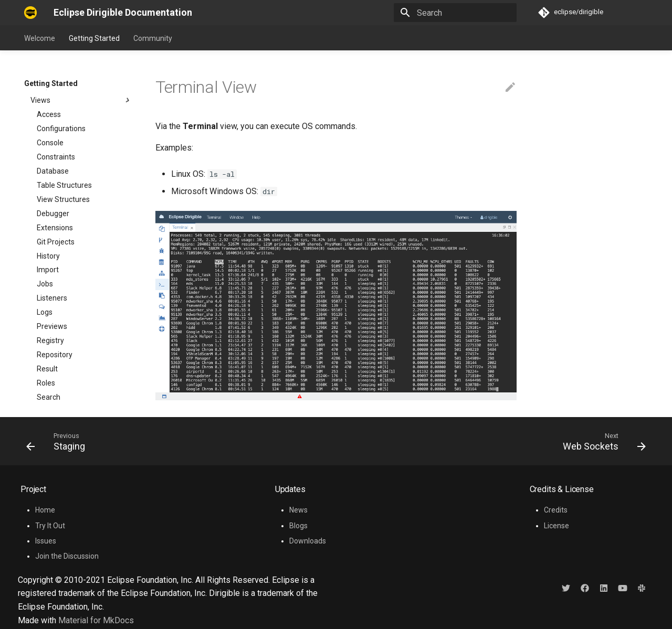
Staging (50, 329)
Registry (50, 244)
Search (49, 301)
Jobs (45, 187)
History (48, 159)
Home (45, 510)
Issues (46, 541)
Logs (45, 216)
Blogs (298, 526)
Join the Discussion (67, 556)
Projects (50, 371)
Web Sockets (58, 357)
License (556, 526)
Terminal (51, 343)
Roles (46, 286)
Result (47, 272)
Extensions (55, 131)
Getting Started (94, 38)
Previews (52, 230)
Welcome (40, 38)
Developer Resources (78, 386)
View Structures (63, 103)
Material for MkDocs (96, 620)
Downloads (308, 541)
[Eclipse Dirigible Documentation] (30, 13)
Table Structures (64, 89)
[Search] (455, 13)
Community (153, 38)
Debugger (53, 117)
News (298, 510)
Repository (55, 258)
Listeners (52, 201)
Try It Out (50, 526)
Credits (556, 510)
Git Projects (56, 145)
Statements (57, 315)
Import (48, 173)
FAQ (31, 399)
